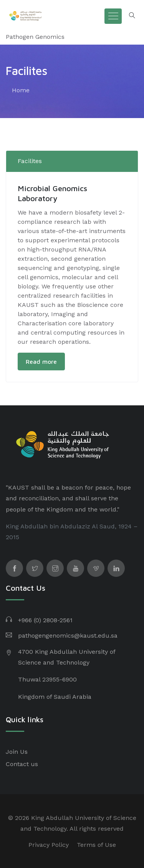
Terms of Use (96, 845)
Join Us (17, 752)
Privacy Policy (49, 845)
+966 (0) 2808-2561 (45, 620)
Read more (41, 362)
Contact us (22, 764)
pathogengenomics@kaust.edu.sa (68, 636)
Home (21, 90)
